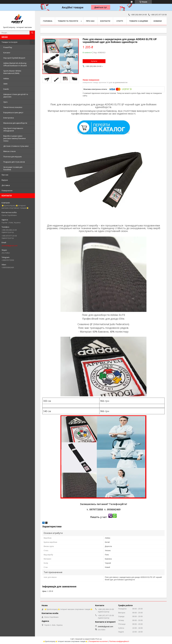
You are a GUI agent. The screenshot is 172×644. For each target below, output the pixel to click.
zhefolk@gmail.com (10, 246)
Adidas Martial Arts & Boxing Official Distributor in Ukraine (15, 64)
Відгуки (5, 180)
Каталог (7, 53)
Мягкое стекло (10, 151)
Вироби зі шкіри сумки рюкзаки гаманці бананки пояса (15, 138)
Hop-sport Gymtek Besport (14, 58)
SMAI (5, 84)
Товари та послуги (9, 42)
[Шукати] (32, 33)
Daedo (6, 89)
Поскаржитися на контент (98, 641)
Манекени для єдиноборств (15, 123)
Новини (158, 21)
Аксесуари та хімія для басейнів (13, 168)
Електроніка (9, 118)
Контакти (105, 21)
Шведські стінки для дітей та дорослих (16, 95)
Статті (120, 21)
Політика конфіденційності (119, 641)
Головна (48, 21)
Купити (94, 61)
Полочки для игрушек (13, 157)
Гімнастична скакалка (13, 107)
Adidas (6, 78)
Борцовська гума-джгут (13, 112)
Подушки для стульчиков (14, 162)
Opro (5, 102)
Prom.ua (99, 639)
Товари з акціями (139, 21)
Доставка (6, 185)
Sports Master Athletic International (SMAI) (12, 72)
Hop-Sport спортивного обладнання (13, 129)
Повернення (7, 191)
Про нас (5, 175)
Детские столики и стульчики (16, 146)
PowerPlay (8, 47)
